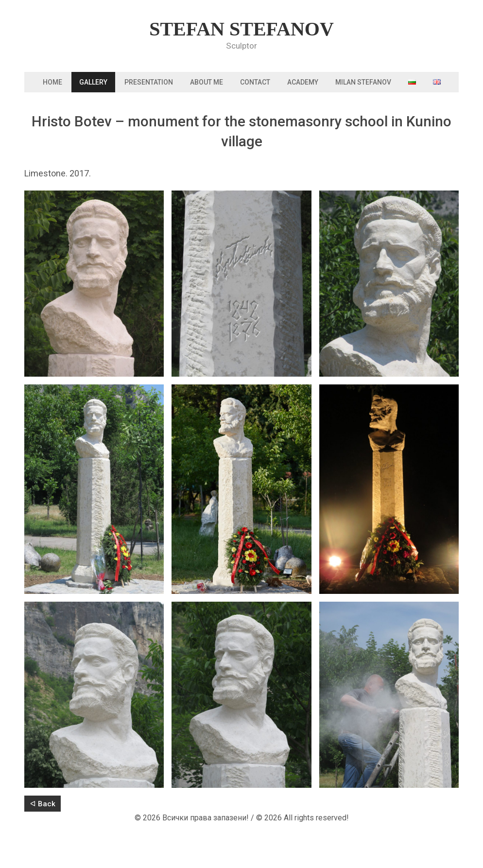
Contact (255, 82)
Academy (303, 82)
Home (52, 82)
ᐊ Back (43, 804)
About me (207, 82)
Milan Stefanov (363, 82)
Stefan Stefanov (241, 29)
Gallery (93, 82)
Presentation (149, 82)
